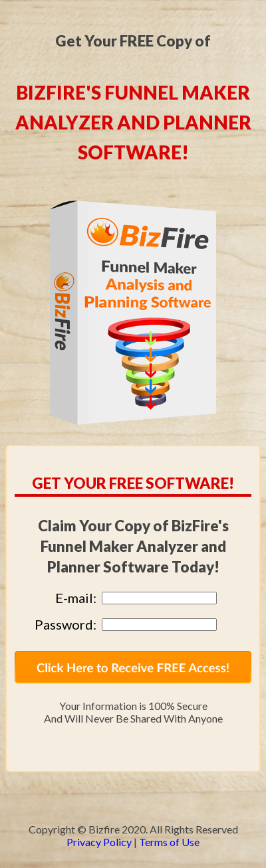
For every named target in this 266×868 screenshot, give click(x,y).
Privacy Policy (99, 842)
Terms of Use (169, 842)
